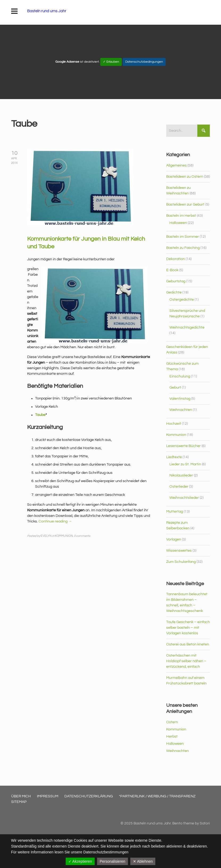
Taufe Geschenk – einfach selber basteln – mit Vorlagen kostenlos (188, 628)
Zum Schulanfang (181, 562)
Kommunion (176, 435)
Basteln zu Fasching (183, 248)
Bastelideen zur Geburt (185, 205)
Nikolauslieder (181, 475)
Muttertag (175, 512)
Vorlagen (174, 539)
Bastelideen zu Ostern (185, 177)
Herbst (172, 737)
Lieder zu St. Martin (185, 464)
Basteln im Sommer (183, 237)
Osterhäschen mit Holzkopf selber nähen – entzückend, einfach (186, 661)
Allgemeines (176, 165)
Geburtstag (176, 281)
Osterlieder (179, 487)
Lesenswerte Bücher (184, 446)
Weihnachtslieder (184, 498)
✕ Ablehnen (143, 861)
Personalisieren (113, 861)
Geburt (175, 388)
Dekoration (176, 259)
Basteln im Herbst (181, 216)
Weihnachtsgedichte (187, 327)
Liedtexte (174, 457)
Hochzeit (174, 424)
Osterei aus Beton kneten (188, 644)
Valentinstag (180, 399)
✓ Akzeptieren (80, 861)
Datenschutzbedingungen (144, 62)
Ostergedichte (182, 300)
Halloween (178, 223)
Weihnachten (181, 410)
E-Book (172, 270)
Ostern (172, 722)
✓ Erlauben (111, 62)
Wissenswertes (179, 551)
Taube (40, 415)
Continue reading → (55, 521)
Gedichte (174, 292)
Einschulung (180, 376)
